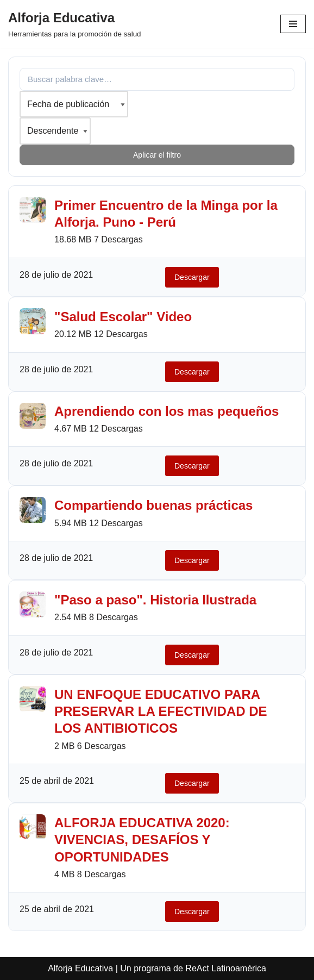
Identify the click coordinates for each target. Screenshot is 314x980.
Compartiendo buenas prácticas (153, 505)
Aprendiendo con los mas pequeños (167, 411)
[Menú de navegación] (293, 24)
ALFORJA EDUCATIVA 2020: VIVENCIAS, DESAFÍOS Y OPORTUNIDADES (142, 839)
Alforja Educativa (80, 968)
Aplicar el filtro (157, 155)
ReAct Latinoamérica (226, 968)
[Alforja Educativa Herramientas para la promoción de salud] (74, 24)
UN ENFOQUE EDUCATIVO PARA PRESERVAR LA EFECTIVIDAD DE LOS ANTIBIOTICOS (161, 711)
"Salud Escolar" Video (123, 317)
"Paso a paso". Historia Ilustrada (155, 600)
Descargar (192, 277)
